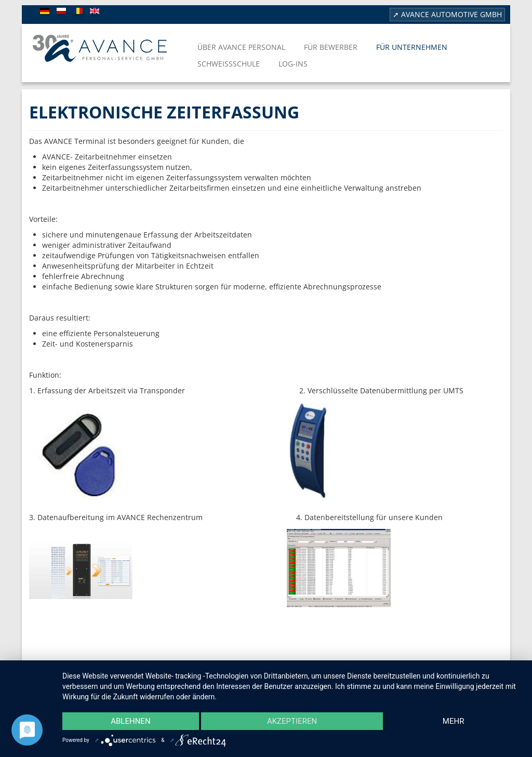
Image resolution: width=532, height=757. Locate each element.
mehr (454, 721)
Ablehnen (130, 721)
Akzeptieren (292, 721)
